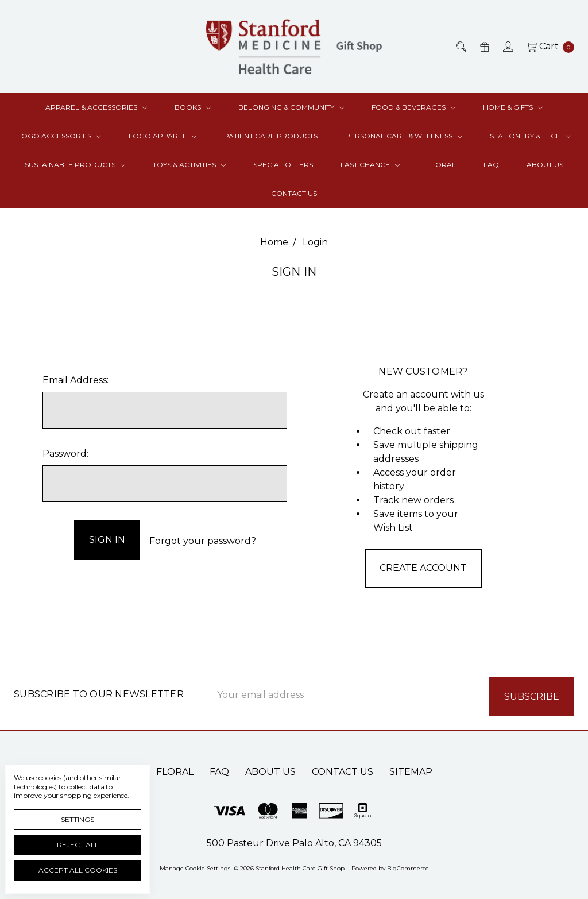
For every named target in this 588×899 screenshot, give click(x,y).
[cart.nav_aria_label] (547, 47)
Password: (65, 454)
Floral (442, 165)
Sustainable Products (75, 165)
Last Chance (370, 165)
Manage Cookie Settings (195, 867)
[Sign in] (507, 47)
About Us (545, 165)
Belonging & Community (291, 107)
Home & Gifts (513, 107)
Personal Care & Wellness (404, 136)
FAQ (491, 165)
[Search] (460, 47)
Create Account (423, 568)
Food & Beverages (413, 107)
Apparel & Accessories (96, 107)
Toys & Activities (189, 165)
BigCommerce (408, 867)
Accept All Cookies (78, 870)
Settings (78, 819)
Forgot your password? (203, 540)
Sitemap (411, 771)
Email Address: (76, 380)
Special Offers (283, 165)
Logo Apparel (163, 136)
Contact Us (294, 193)
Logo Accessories (59, 136)
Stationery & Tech (530, 136)
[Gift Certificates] (484, 47)
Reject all (78, 845)
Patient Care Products (271, 136)
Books (193, 107)
